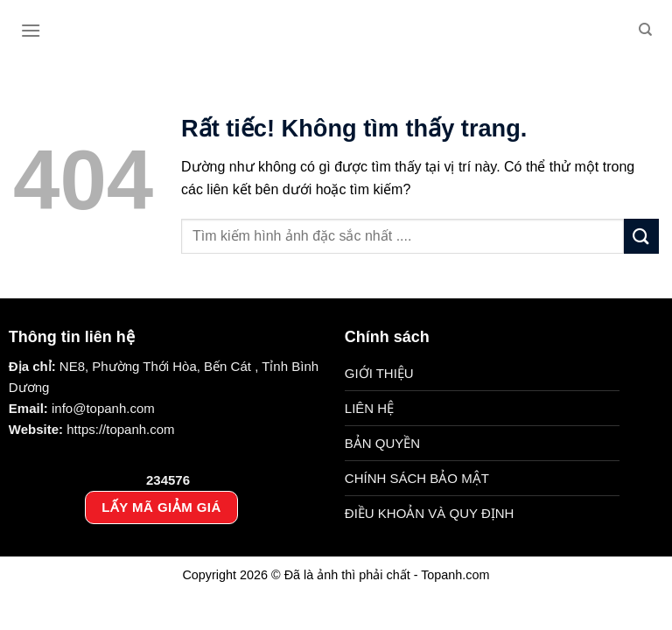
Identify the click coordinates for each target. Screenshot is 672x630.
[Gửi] (641, 236)
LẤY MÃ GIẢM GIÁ (161, 507)
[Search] (645, 30)
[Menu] (31, 30)
